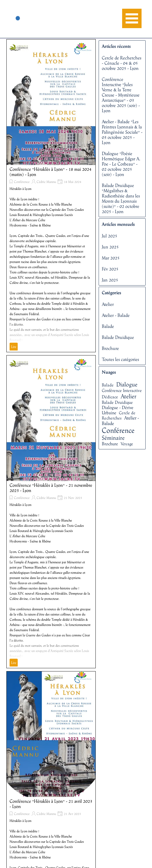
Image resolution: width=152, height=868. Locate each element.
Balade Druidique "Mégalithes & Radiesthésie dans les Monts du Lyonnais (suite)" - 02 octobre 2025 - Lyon (121, 198)
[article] (51, 196)
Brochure (110, 348)
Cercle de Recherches (119, 415)
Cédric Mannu (46, 182)
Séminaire (113, 438)
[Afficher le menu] (132, 18)
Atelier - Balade (116, 315)
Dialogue (127, 384)
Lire (14, 347)
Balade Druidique (118, 337)
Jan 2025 (110, 280)
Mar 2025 (111, 258)
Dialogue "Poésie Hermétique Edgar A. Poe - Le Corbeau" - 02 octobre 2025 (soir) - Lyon (121, 164)
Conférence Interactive (122, 390)
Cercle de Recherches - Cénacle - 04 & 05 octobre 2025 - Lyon (122, 63)
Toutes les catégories (120, 359)
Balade (108, 326)
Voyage (127, 444)
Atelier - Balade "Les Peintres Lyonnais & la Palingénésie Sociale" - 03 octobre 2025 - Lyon (122, 132)
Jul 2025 (110, 236)
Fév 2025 (110, 269)
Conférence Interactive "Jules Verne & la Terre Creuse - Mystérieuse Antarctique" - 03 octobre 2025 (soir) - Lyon (121, 95)
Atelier (108, 304)
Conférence (22, 182)
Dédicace (110, 397)
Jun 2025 (110, 247)
